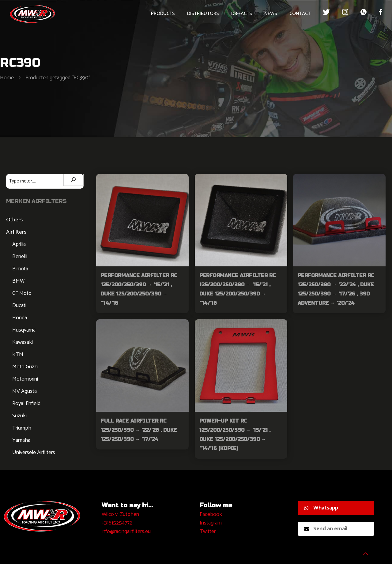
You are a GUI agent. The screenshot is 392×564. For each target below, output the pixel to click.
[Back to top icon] (363, 551)
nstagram (211, 523)
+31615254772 (117, 523)
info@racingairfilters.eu (126, 532)
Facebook (211, 514)
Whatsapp (321, 508)
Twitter (208, 532)
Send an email (326, 529)
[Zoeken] (73, 180)
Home (7, 78)
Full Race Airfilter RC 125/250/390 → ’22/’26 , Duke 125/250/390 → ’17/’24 (139, 430)
